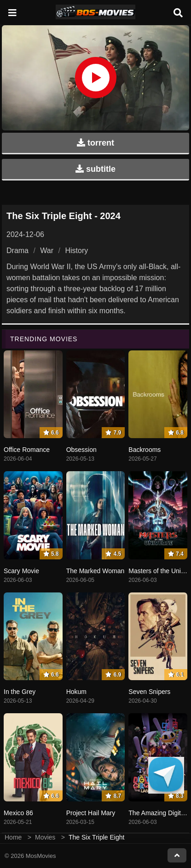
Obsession (81, 450)
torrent (95, 143)
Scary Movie (21, 571)
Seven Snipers (149, 692)
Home (13, 837)
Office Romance (27, 450)
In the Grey (20, 692)
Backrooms (145, 450)
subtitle (95, 169)
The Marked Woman (95, 571)
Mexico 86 (18, 813)
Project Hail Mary (91, 813)
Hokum (76, 692)
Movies (45, 837)
